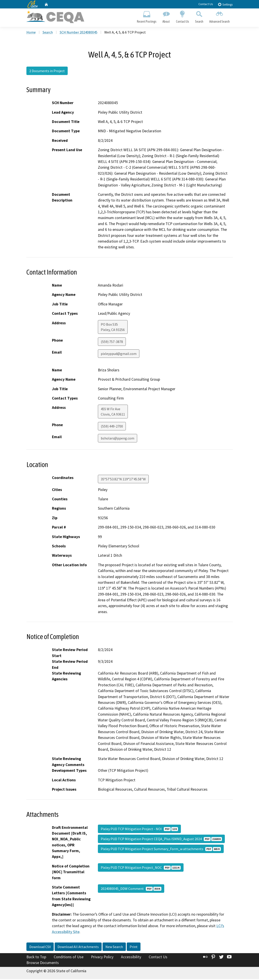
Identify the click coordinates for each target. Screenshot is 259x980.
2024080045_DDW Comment (131, 889)
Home (31, 33)
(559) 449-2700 (112, 427)
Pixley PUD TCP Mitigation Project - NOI (139, 830)
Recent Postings (147, 17)
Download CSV (40, 948)
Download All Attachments (78, 948)
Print (134, 948)
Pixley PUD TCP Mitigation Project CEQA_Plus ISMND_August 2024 (161, 839)
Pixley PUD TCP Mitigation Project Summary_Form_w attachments (161, 849)
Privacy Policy (102, 958)
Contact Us (206, 4)
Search (199, 17)
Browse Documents (43, 964)
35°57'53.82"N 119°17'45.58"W (123, 480)
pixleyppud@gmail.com (119, 354)
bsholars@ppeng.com (118, 439)
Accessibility (131, 958)
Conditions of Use (69, 958)
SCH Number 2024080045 (79, 33)
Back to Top (36, 958)
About (166, 17)
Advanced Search (219, 17)
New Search (114, 948)
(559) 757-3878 (112, 342)
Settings (225, 4)
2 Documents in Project (47, 72)
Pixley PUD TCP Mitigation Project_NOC (141, 868)
